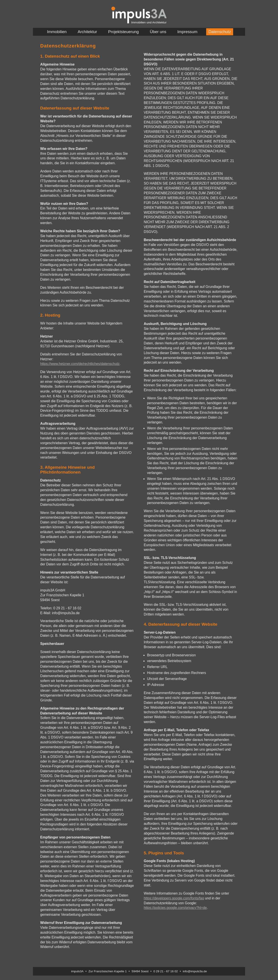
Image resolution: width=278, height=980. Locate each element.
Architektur (87, 32)
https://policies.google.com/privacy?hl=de (175, 908)
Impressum (187, 32)
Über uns (158, 32)
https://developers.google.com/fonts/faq (174, 898)
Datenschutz (220, 32)
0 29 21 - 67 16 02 (166, 971)
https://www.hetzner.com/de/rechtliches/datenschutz (80, 364)
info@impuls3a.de (195, 971)
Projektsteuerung (123, 32)
